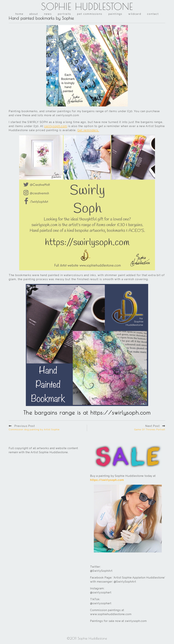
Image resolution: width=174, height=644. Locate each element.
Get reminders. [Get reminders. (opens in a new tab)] (88, 130)
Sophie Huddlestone (87, 6)
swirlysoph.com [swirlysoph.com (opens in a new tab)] (56, 126)
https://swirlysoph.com (107, 480)
